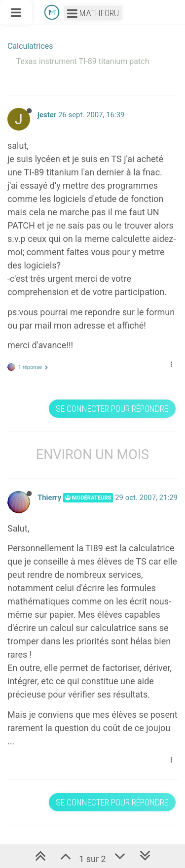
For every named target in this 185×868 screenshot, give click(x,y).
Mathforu (93, 13)
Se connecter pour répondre (112, 409)
